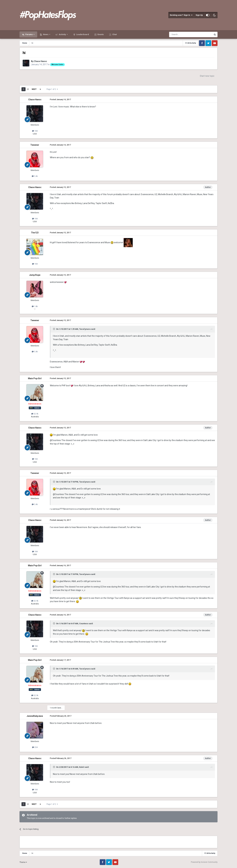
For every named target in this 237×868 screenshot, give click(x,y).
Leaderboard (82, 34)
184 (35, 131)
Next (34, 89)
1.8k (35, 306)
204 (35, 747)
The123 (35, 233)
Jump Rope (35, 275)
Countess (84, 624)
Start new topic (207, 76)
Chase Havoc (40, 61)
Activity (62, 34)
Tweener (35, 145)
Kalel (82, 767)
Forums (29, 34)
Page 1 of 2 (52, 89)
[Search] (183, 34)
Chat (114, 34)
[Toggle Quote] (54, 329)
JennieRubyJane (35, 716)
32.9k (35, 414)
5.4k (35, 176)
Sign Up (199, 15)
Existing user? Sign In (181, 15)
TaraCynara (85, 329)
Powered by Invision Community (204, 862)
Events (100, 34)
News (46, 34)
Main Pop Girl (35, 378)
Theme (23, 862)
